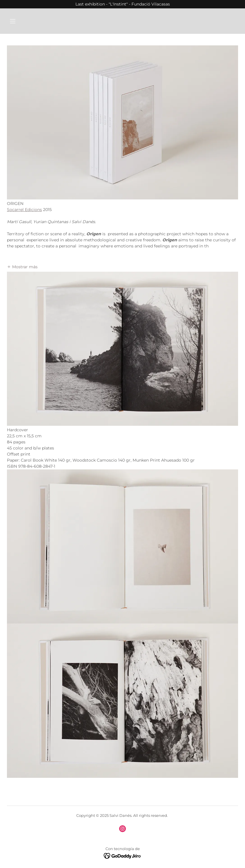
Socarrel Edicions (24, 210)
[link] (122, 829)
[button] (34, 21)
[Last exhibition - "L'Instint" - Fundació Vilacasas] (122, 4)
